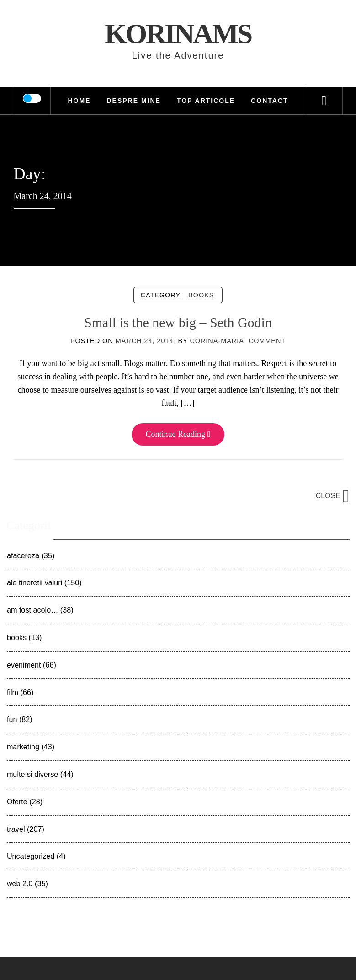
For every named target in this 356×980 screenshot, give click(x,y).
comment (267, 341)
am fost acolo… (32, 610)
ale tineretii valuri (35, 582)
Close (333, 496)
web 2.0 (20, 883)
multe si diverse (32, 774)
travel (16, 829)
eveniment (24, 665)
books (201, 295)
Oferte (17, 802)
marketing (23, 747)
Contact (269, 101)
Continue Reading (178, 434)
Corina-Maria (217, 341)
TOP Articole (206, 101)
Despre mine (133, 101)
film (13, 692)
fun (12, 719)
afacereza (23, 555)
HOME (79, 101)
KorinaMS (178, 33)
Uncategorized (31, 856)
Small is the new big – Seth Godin (178, 322)
